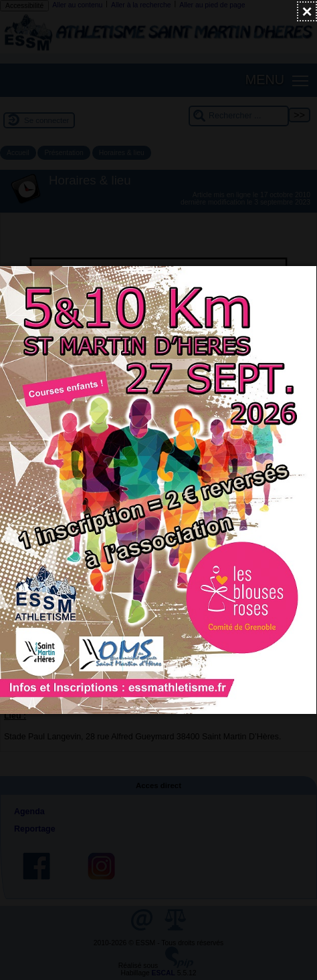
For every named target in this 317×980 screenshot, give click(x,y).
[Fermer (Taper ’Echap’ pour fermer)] (307, 11)
